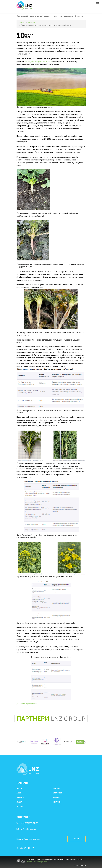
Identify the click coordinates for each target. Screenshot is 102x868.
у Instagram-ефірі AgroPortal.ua (39, 61)
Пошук (76, 839)
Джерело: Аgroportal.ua (27, 704)
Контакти (57, 802)
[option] (22, 742)
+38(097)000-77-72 (30, 823)
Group (19, 789)
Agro (19, 793)
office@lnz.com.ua (29, 829)
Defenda (56, 789)
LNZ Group (24, 7)
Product (20, 798)
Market (19, 802)
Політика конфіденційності (37, 862)
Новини (56, 798)
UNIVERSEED (58, 793)
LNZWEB (20, 807)
